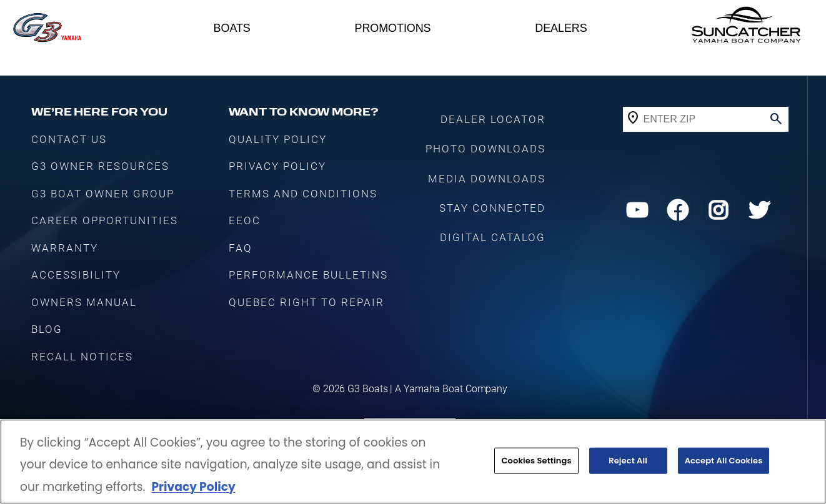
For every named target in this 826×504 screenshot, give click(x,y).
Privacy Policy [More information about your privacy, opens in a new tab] (193, 487)
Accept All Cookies (724, 461)
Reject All (628, 461)
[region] (413, 462)
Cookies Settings (536, 461)
